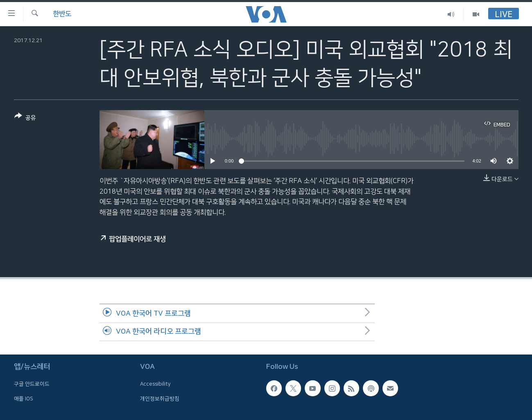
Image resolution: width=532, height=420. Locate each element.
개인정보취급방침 (160, 399)
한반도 (62, 14)
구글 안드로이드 (32, 384)
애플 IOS (24, 399)
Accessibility (155, 384)
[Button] (25, 119)
